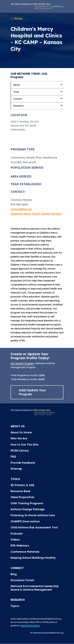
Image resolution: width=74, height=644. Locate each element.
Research (18, 106)
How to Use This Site (24, 445)
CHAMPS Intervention (25, 521)
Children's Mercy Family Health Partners (36, 214)
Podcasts (17, 534)
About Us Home (21, 432)
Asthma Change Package (28, 509)
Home (16, 18)
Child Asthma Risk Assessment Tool (34, 527)
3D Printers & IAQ (22, 485)
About (17, 85)
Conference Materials (25, 552)
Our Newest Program (22, 363)
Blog (14, 574)
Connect (18, 99)
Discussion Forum (22, 580)
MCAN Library (20, 451)
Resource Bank (21, 491)
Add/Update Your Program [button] (32, 392)
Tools (16, 92)
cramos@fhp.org (21, 209)
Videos (15, 540)
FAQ (13, 457)
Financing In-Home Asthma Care (33, 515)
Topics (15, 606)
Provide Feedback (23, 463)
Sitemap (16, 469)
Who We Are (19, 438)
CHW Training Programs (27, 503)
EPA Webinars (20, 546)
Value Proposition (22, 497)
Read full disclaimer (30, 625)
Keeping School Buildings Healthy (33, 558)
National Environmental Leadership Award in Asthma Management (35, 588)
